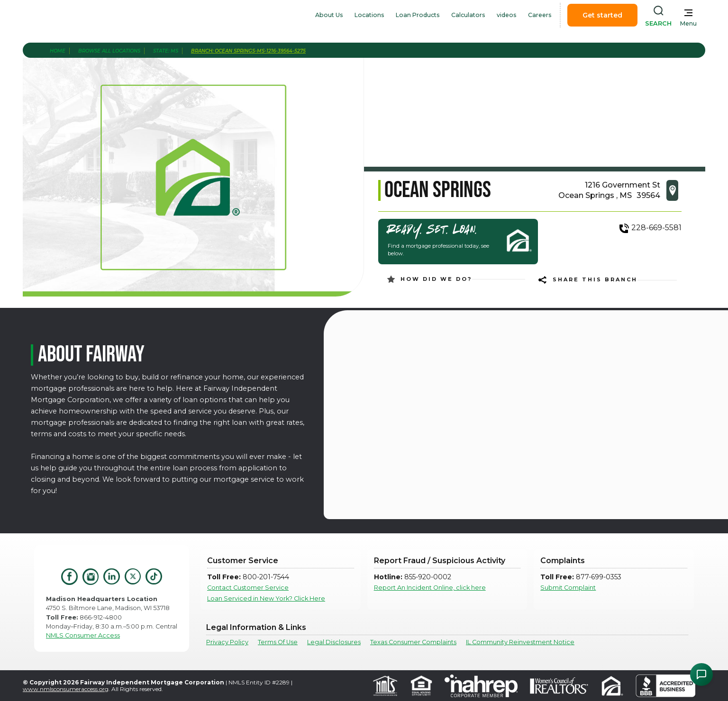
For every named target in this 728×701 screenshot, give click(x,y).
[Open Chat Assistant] (701, 674)
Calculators (468, 15)
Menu (688, 23)
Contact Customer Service (248, 588)
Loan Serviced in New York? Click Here (266, 598)
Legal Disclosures (334, 642)
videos (507, 15)
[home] (83, 15)
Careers (540, 15)
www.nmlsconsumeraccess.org (66, 689)
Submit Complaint (568, 588)
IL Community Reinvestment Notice (520, 642)
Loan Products (418, 15)
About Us (329, 15)
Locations (369, 15)
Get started (602, 15)
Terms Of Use (278, 642)
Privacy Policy (227, 642)
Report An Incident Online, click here (430, 588)
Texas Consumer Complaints (413, 642)
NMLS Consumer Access (83, 635)
